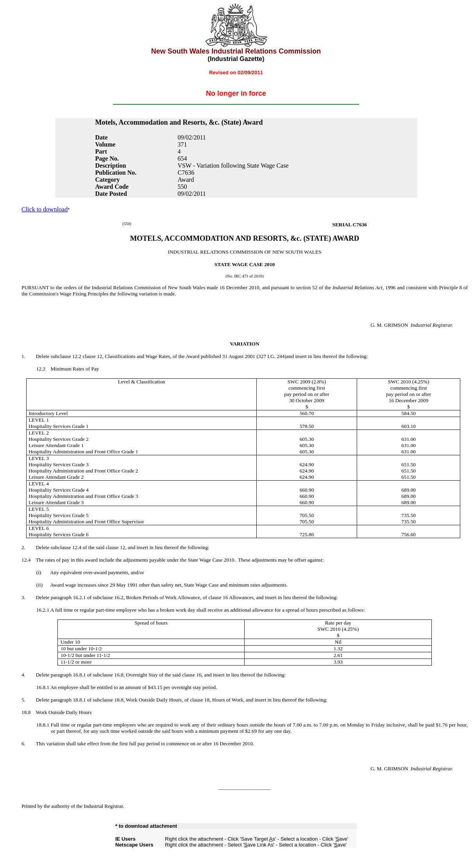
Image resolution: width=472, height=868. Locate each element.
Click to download (45, 209)
